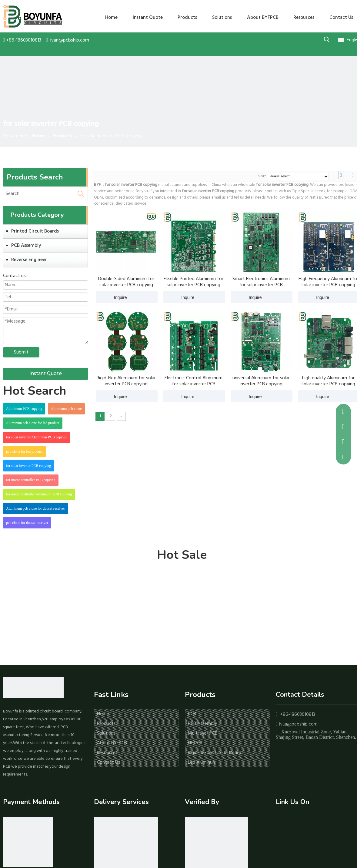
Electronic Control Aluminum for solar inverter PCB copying (194, 381)
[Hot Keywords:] (327, 39)
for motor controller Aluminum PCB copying (39, 494)
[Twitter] (308, 824)
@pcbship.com (302, 724)
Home (103, 714)
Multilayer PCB (203, 733)
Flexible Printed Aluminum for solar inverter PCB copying (194, 282)
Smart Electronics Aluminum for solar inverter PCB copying (261, 282)
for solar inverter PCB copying (28, 466)
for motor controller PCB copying (31, 480)
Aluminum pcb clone (66, 409)
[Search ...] (38, 194)
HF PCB (195, 743)
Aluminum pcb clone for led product (33, 423)
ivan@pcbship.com (70, 40)
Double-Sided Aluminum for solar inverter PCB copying (126, 282)
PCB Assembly (26, 246)
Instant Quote (46, 374)
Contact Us (109, 762)
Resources (107, 753)
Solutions (106, 733)
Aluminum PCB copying (24, 409)
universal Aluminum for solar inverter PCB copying (261, 381)
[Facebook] (280, 824)
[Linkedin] (289, 824)
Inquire (111, 297)
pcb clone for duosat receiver (27, 523)
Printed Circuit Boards (35, 231)
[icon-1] (28, 842)
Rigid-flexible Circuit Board (215, 753)
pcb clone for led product (24, 451)
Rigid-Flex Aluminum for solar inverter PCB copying (126, 381)
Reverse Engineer (29, 260)
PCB (192, 714)
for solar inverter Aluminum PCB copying (37, 437)
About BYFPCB (112, 743)
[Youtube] (299, 824)
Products (106, 724)
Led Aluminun (201, 762)
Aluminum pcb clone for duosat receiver (35, 508)
